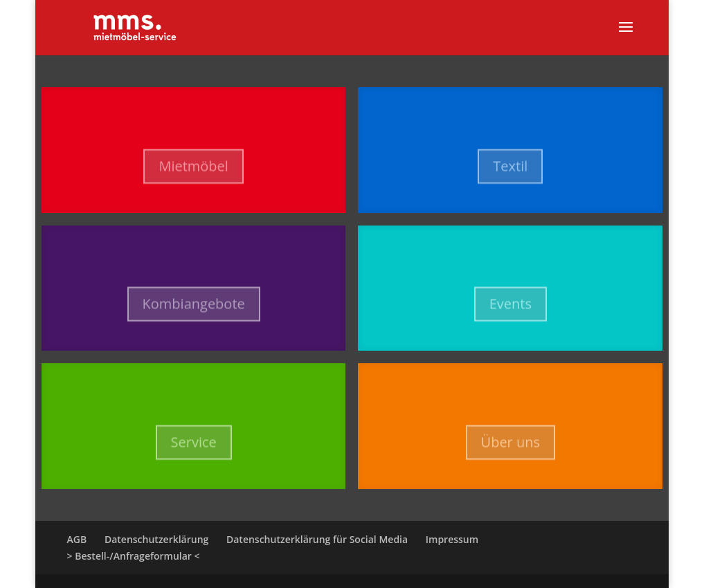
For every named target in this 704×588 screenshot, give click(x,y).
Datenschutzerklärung (156, 539)
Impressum (452, 539)
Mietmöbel (193, 172)
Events (511, 310)
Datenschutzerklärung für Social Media (317, 539)
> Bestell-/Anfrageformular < (134, 556)
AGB (77, 539)
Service (194, 449)
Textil (510, 172)
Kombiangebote (194, 310)
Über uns (511, 449)
